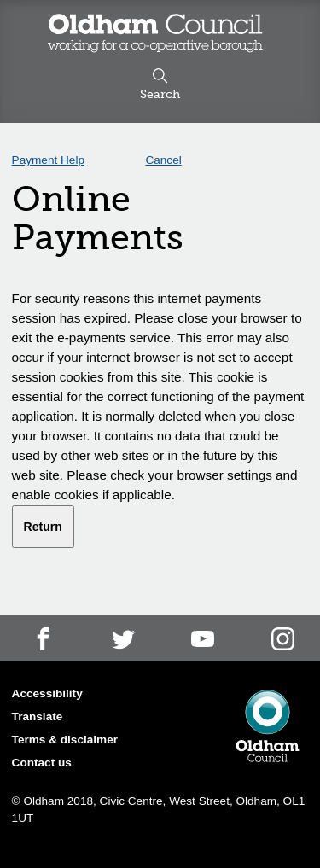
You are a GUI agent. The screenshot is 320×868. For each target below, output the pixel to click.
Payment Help (48, 160)
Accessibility (47, 693)
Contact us (42, 763)
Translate (38, 717)
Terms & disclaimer (65, 740)
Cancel (163, 160)
